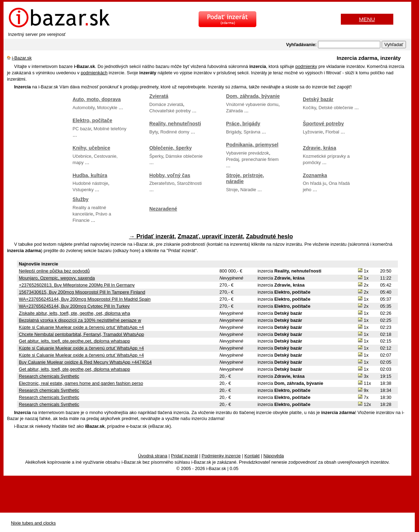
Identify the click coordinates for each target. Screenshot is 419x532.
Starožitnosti (189, 183)
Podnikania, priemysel (252, 145)
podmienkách (94, 73)
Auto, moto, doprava (97, 99)
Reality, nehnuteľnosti (175, 124)
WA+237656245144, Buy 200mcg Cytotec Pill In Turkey (74, 306)
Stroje (232, 190)
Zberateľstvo (162, 183)
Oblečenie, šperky (171, 148)
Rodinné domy (175, 132)
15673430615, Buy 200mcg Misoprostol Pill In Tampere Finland (82, 292)
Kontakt (252, 456)
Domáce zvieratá (166, 104)
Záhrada (234, 111)
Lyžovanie (313, 132)
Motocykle (107, 108)
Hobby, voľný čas (170, 175)
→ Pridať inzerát (152, 236)
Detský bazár (318, 99)
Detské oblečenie (336, 108)
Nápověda (274, 456)
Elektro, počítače (92, 120)
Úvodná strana (153, 456)
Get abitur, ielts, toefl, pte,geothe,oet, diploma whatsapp (74, 341)
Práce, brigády (243, 124)
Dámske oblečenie (184, 156)
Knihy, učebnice (91, 148)
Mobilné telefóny (110, 129)
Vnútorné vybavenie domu (252, 104)
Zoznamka (315, 175)
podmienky (306, 66)
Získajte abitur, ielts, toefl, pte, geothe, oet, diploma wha (74, 313)
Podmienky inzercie (221, 456)
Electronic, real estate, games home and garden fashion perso (81, 383)
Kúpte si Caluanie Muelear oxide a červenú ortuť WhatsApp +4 (81, 327)
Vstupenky (83, 190)
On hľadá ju (314, 183)
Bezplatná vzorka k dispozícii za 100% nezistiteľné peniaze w (80, 320)
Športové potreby (323, 124)
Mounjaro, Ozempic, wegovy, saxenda (57, 278)
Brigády (233, 132)
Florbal (332, 132)
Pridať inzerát (185, 456)
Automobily (83, 108)
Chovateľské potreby (170, 111)
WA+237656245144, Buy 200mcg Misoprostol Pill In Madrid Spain (85, 299)
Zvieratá (159, 96)
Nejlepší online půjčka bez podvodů (54, 271)
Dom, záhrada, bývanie (253, 96)
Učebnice (82, 156)
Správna (252, 132)
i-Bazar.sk (22, 58)
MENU (367, 19)
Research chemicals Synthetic (49, 376)
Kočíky (309, 108)
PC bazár (82, 129)
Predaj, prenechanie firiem (252, 159)
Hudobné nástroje (90, 183)
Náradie (248, 190)
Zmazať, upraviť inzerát (210, 236)
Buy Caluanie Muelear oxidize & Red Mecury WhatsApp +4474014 (85, 362)
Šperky (156, 156)
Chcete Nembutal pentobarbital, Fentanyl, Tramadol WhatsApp (81, 334)
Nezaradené (163, 209)
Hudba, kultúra (90, 175)
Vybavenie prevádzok (248, 153)
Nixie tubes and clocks (33, 523)
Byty (154, 132)
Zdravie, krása (320, 148)
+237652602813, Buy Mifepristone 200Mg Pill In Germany (77, 285)
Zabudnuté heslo (270, 236)
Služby (80, 199)
